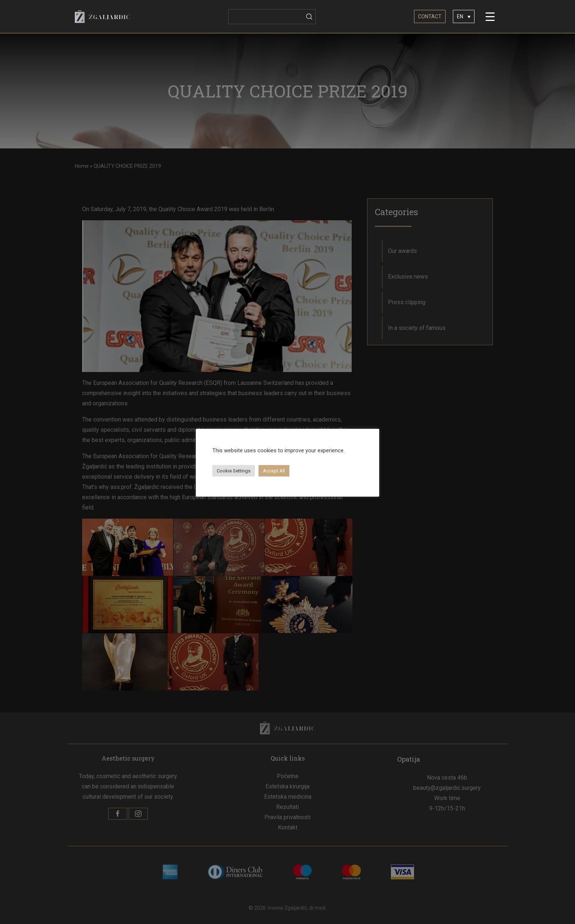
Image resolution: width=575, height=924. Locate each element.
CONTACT (430, 16)
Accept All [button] (274, 471)
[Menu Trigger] (490, 16)
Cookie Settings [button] (234, 471)
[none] (464, 16)
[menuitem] (464, 16)
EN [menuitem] (460, 17)
